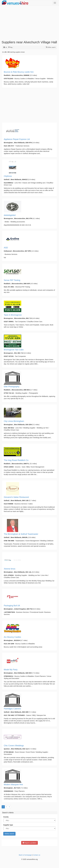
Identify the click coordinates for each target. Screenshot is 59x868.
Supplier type (8, 825)
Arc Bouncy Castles (12, 637)
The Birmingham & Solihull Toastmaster (21, 534)
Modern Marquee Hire (13, 785)
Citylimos (8, 176)
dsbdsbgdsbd (10, 215)
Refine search (51, 47)
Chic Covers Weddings (14, 746)
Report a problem (29, 843)
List (5, 47)
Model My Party (11, 670)
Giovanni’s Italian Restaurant (16, 497)
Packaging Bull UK (12, 606)
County (6, 817)
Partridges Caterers (12, 709)
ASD (6, 248)
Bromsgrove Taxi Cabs (14, 350)
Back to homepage (25, 855)
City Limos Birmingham (14, 421)
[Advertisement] (29, 23)
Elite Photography (12, 387)
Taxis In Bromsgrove (13, 315)
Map (10, 47)
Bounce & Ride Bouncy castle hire (19, 72)
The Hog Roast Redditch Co (16, 460)
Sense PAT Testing (12, 280)
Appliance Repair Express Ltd (17, 139)
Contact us (37, 855)
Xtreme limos (10, 569)
